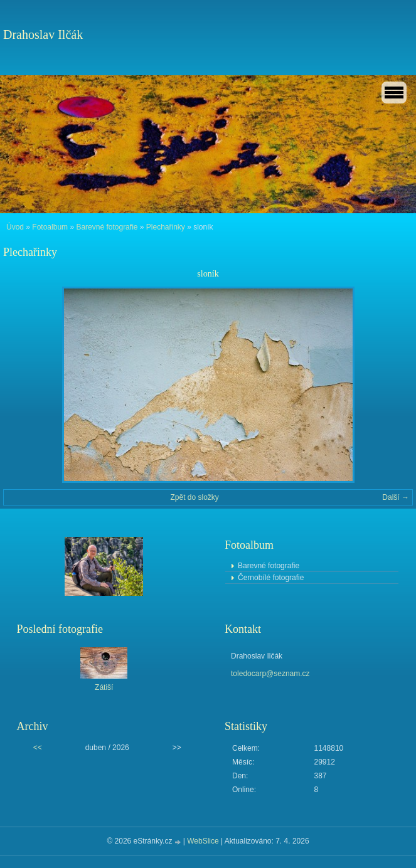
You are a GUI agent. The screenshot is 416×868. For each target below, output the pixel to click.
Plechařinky (166, 227)
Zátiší (104, 687)
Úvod (15, 227)
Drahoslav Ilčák (43, 34)
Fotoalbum (50, 227)
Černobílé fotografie (271, 578)
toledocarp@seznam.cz (270, 674)
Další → (396, 497)
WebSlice (203, 841)
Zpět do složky (194, 497)
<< (38, 748)
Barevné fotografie (107, 227)
